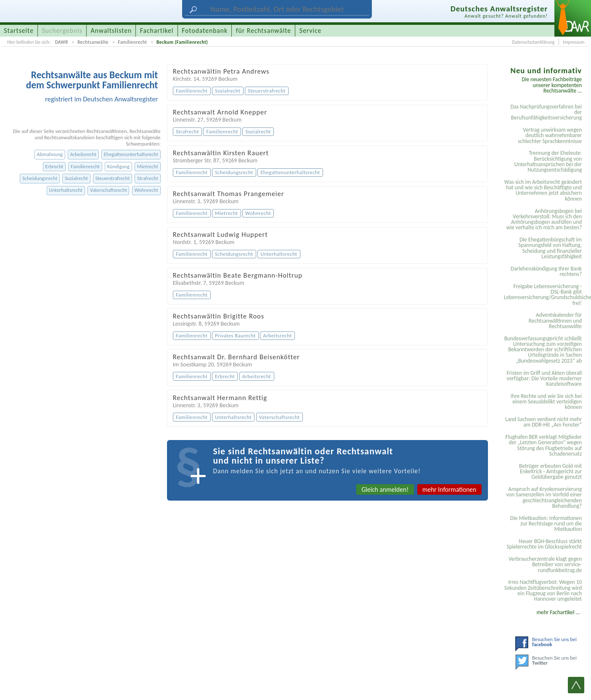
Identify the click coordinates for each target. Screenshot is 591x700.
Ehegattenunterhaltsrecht (131, 154)
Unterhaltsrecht (66, 190)
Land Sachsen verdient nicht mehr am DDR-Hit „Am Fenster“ (543, 422)
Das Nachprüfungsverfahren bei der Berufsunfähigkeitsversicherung (546, 112)
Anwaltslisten (111, 30)
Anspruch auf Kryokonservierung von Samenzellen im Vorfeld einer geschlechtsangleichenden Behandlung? (544, 497)
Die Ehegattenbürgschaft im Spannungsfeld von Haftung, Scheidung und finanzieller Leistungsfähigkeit (550, 248)
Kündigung (119, 166)
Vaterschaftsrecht (109, 190)
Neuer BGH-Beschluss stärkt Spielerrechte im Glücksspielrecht (544, 544)
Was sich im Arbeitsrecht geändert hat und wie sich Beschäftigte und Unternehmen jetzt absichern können (543, 190)
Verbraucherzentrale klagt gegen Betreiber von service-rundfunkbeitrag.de (545, 565)
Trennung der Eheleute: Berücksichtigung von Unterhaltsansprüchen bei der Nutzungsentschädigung (548, 161)
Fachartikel (157, 30)
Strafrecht (148, 178)
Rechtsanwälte (93, 42)
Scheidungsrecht (40, 178)
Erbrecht (54, 166)
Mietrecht (148, 166)
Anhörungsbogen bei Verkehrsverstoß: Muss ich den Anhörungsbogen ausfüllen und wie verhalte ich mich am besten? (544, 219)
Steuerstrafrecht (113, 178)
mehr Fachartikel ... (558, 612)
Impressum (574, 42)
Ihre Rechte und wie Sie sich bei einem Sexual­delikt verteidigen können (546, 402)
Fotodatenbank (205, 30)
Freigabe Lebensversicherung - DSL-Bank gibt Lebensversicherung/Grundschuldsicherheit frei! (544, 295)
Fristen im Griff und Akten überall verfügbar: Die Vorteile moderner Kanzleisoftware (545, 379)
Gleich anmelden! (385, 489)
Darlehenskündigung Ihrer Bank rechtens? (546, 271)
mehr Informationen (449, 489)
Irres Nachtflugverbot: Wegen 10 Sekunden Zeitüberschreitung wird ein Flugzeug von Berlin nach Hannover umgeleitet (543, 590)
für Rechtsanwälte (264, 30)
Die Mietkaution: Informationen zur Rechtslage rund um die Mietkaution (546, 524)
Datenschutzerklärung (533, 42)
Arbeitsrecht (83, 154)
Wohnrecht (146, 190)
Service (310, 30)
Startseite (19, 30)
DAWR (62, 42)
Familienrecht (132, 42)
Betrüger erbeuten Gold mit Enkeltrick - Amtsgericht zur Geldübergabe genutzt (550, 472)
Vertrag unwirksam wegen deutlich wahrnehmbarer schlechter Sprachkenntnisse (550, 135)
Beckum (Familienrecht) (182, 42)
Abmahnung (50, 154)
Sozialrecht (76, 178)
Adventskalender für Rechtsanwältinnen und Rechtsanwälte (555, 321)
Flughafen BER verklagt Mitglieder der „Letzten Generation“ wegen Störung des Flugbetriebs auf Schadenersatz (544, 445)
